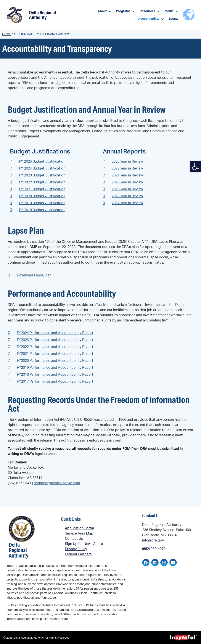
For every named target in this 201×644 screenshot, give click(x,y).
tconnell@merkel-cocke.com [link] (57, 483)
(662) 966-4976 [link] (154, 549)
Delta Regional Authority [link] (42, 15)
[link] (195, 167)
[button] (105, 11)
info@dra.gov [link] (153, 540)
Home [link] (7, 34)
